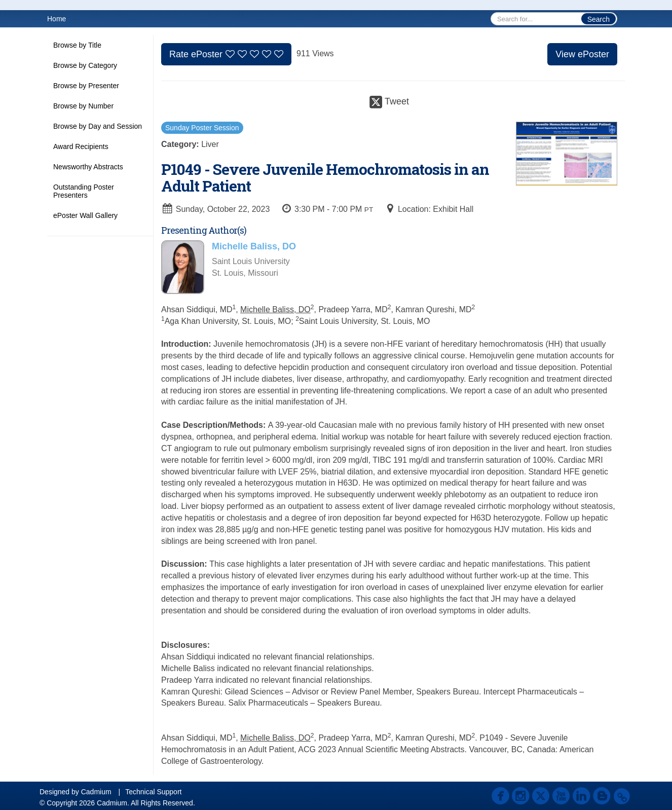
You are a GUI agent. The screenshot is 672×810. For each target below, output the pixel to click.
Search (599, 19)
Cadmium (96, 792)
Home (57, 19)
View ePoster (582, 54)
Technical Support (153, 792)
